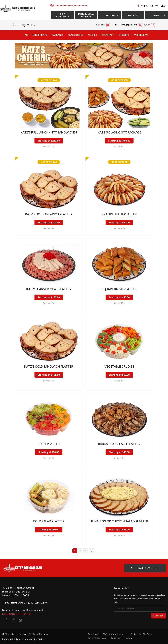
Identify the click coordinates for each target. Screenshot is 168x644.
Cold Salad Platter (49, 521)
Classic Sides (76, 35)
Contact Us (136, 634)
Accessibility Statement (113, 638)
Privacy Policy (94, 638)
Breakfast (108, 35)
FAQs (150, 25)
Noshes (92, 35)
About (98, 634)
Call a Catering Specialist (127, 25)
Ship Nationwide (63, 15)
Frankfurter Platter (119, 214)
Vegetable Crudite (119, 366)
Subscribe (158, 616)
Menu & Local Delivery (86, 15)
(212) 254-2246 (37, 603)
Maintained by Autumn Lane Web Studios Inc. (23, 639)
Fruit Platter (49, 444)
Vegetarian (141, 35)
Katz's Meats (39, 35)
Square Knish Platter (119, 289)
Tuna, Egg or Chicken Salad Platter (119, 521)
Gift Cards (147, 634)
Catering (110, 15)
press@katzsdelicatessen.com (16, 614)
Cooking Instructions (119, 634)
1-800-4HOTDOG (13, 603)
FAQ (105, 634)
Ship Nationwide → (145, 568)
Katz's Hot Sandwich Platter (49, 214)
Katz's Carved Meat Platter (49, 289)
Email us (103, 25)
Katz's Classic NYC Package (119, 132)
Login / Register (148, 6)
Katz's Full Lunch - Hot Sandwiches (49, 132)
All (27, 35)
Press (91, 634)
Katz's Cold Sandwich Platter (49, 366)
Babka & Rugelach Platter (119, 444)
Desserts (124, 35)
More (157, 15)
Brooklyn (133, 15)
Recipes (128, 638)
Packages (58, 35)
